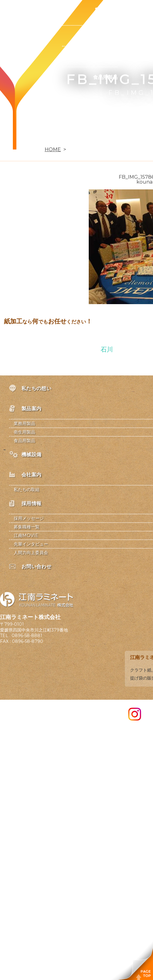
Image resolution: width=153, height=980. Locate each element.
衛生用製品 (105, 56)
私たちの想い (47, 10)
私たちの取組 (27, 490)
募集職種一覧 (27, 527)
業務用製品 (105, 36)
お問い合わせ (47, 139)
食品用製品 (105, 77)
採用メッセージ (29, 518)
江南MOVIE (26, 535)
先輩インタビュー (31, 544)
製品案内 (105, 10)
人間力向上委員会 (31, 553)
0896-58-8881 (27, 635)
